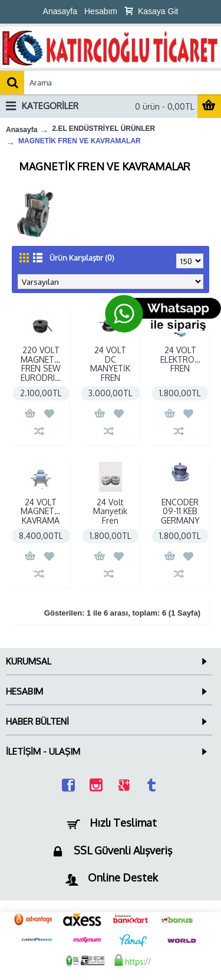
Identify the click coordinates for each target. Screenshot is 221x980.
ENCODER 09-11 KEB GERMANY (180, 511)
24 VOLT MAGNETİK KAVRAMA (41, 511)
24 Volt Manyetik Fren (110, 511)
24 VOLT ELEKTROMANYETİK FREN (182, 359)
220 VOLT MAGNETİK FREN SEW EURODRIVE (42, 364)
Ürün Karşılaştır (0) (82, 258)
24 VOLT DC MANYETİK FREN (110, 364)
